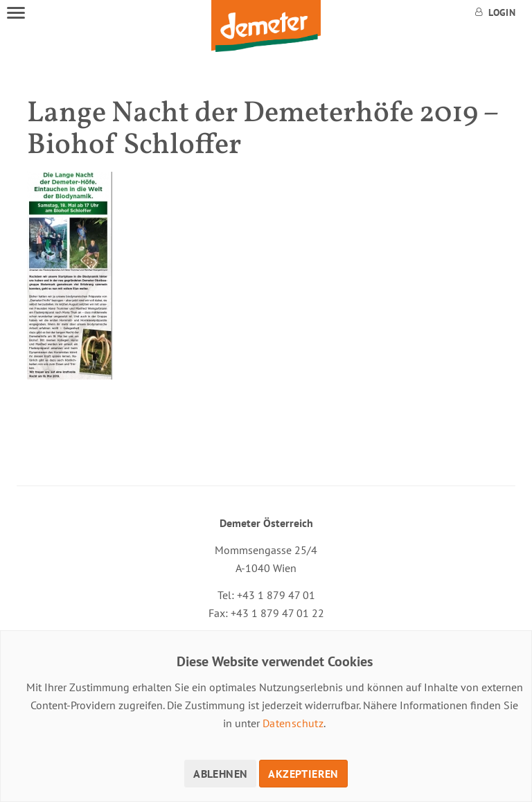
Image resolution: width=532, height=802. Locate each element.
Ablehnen (220, 774)
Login (495, 12)
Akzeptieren (303, 774)
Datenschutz (293, 723)
